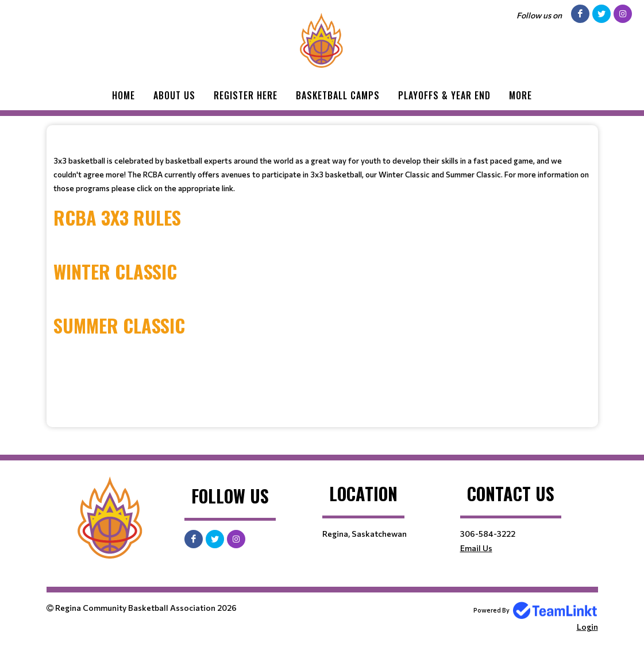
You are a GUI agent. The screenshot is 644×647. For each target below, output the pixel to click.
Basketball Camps (338, 95)
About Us (174, 95)
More (520, 95)
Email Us (476, 548)
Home (124, 95)
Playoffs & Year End (444, 95)
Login (587, 627)
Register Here (246, 95)
